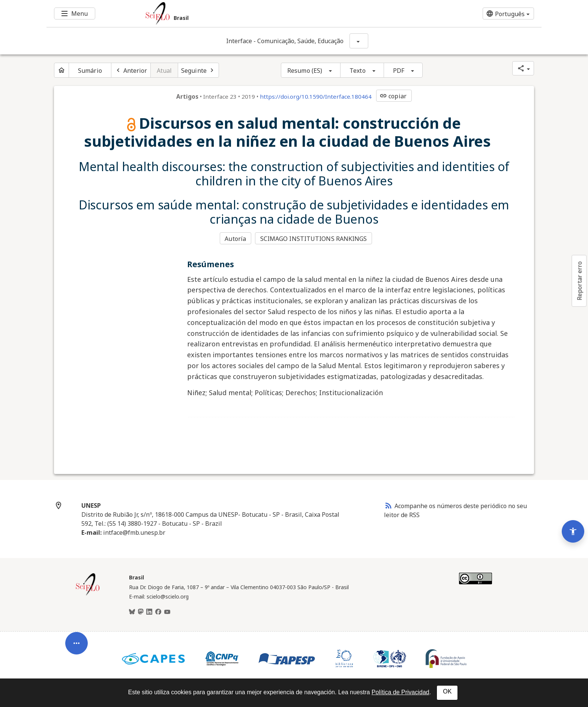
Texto (358, 71)
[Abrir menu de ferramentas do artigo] (76, 647)
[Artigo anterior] (131, 70)
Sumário (90, 71)
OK (447, 691)
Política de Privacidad (400, 692)
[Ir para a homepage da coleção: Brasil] (253, 14)
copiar (393, 96)
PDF (399, 71)
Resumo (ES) (305, 71)
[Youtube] (167, 612)
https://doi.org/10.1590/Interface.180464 (316, 96)
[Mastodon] (141, 612)
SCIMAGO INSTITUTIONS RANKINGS (314, 239)
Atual (164, 71)
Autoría (235, 239)
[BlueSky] (132, 612)
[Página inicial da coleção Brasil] (88, 594)
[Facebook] (158, 612)
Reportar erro (579, 281)
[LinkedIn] (149, 612)
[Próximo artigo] (198, 70)
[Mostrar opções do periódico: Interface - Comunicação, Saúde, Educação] (359, 41)
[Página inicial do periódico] (61, 70)
